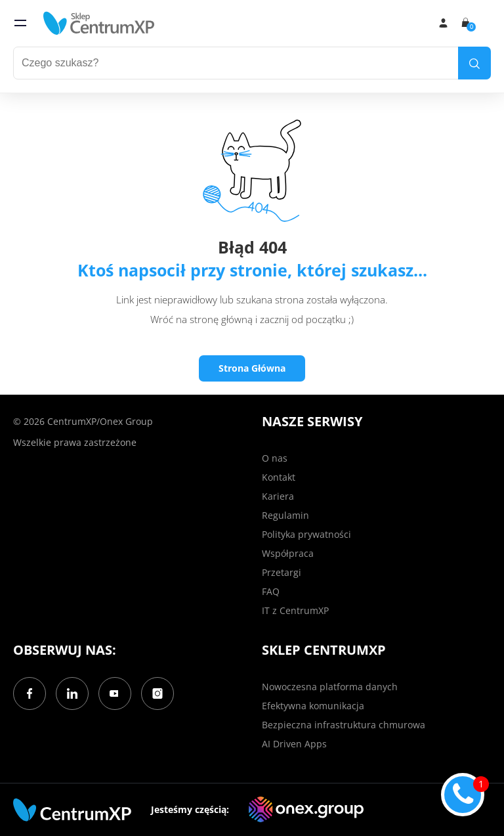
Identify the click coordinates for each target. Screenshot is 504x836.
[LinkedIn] (72, 693)
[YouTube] (115, 693)
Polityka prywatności (306, 534)
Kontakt (279, 477)
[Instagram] (157, 693)
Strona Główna (252, 368)
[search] (474, 63)
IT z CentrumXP (295, 610)
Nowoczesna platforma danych (330, 687)
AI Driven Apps (294, 744)
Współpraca (288, 553)
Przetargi (282, 572)
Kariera (278, 496)
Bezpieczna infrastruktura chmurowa (344, 725)
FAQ (271, 591)
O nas (275, 458)
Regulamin (285, 515)
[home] (99, 23)
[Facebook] (30, 693)
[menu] (20, 23)
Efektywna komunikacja (313, 706)
